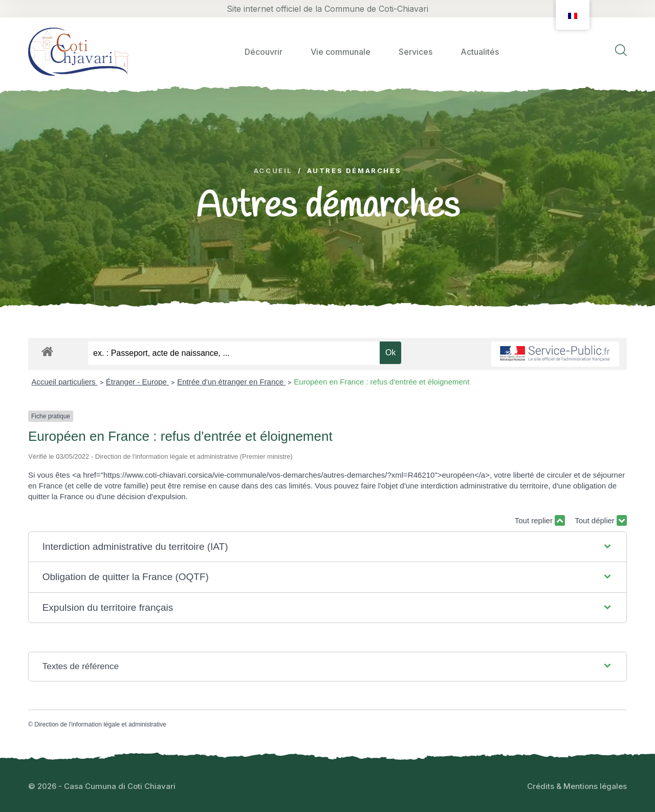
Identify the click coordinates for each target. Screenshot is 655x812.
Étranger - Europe (137, 382)
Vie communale (341, 52)
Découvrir (264, 52)
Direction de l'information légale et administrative (100, 724)
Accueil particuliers (65, 382)
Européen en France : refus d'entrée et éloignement (381, 382)
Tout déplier (601, 520)
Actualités (480, 52)
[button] (328, 547)
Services (416, 52)
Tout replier (540, 520)
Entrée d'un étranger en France (231, 382)
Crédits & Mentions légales (577, 786)
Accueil (273, 171)
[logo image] (78, 51)
